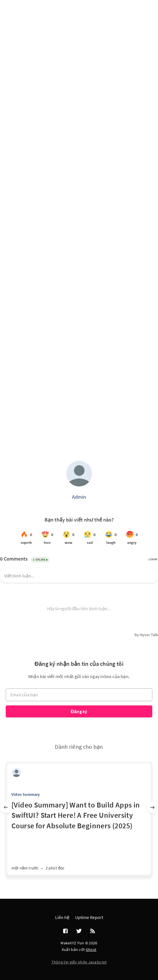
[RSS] (93, 931)
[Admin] (16, 773)
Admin (79, 497)
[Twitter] (79, 931)
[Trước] (6, 807)
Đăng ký (79, 711)
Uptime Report (89, 917)
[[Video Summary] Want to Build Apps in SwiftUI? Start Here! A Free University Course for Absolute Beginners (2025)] (79, 838)
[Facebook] (65, 931)
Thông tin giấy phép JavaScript (79, 962)
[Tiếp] (152, 807)
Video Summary (26, 794)
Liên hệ (62, 917)
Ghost (91, 949)
